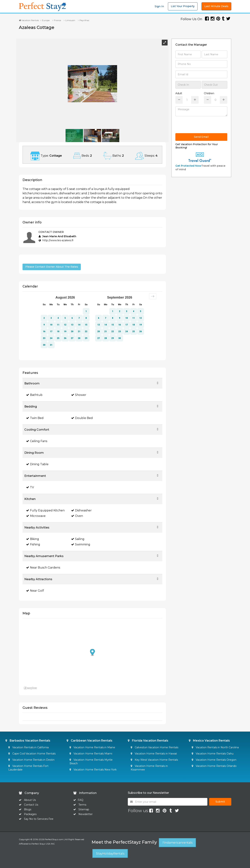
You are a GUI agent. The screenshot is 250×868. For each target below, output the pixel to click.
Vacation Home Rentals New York (93, 770)
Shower (79, 395)
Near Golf (35, 591)
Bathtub (34, 395)
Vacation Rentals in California (29, 747)
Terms (82, 805)
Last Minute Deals (216, 6)
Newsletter (86, 814)
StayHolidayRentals (110, 854)
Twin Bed (35, 418)
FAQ (81, 800)
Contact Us (31, 805)
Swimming (81, 544)
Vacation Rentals (29, 20)
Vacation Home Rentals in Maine (92, 747)
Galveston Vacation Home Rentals (155, 747)
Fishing (33, 544)
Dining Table (37, 464)
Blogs (28, 809)
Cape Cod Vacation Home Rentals (32, 754)
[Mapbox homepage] (32, 688)
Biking (33, 539)
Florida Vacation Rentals (148, 741)
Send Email (201, 137)
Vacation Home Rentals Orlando (214, 766)
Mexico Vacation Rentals (209, 741)
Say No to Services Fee (39, 819)
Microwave (36, 516)
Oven (77, 516)
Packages (30, 814)
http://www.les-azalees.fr (58, 240)
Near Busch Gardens (43, 568)
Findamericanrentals (177, 843)
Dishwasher (81, 510)
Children (209, 93)
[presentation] (203, 126)
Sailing (78, 539)
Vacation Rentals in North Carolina (215, 747)
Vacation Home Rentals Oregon (214, 760)
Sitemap (84, 809)
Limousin (70, 20)
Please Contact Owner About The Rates (52, 267)
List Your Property (183, 6)
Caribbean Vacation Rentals (90, 741)
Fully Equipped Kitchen (45, 510)
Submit (220, 802)
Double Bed (82, 418)
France (57, 20)
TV (30, 487)
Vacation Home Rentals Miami (91, 754)
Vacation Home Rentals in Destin (31, 760)
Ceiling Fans (37, 441)
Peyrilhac (84, 20)
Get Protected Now (188, 166)
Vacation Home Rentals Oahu (213, 754)
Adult (179, 93)
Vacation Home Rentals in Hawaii (154, 754)
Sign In (159, 6)
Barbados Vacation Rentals (28, 741)
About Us (30, 800)
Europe (46, 20)
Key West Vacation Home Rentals (154, 760)
